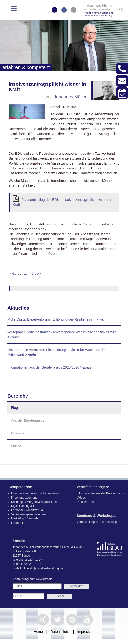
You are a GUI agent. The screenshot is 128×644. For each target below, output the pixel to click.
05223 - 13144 (34, 560)
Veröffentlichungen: (93, 487)
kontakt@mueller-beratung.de (43, 568)
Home (38, 632)
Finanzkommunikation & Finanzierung (36, 493)
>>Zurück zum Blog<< (26, 273)
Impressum (86, 632)
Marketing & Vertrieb (24, 518)
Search (60, 596)
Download (19, 433)
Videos (16, 446)
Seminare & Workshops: (97, 516)
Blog (14, 408)
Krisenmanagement (24, 498)
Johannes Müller (70, 97)
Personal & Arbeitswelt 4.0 (28, 510)
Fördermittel (19, 523)
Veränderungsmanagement (29, 514)
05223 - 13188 (34, 564)
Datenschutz (60, 632)
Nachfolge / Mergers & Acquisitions (34, 502)
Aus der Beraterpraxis (28, 420)
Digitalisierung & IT (23, 506)
